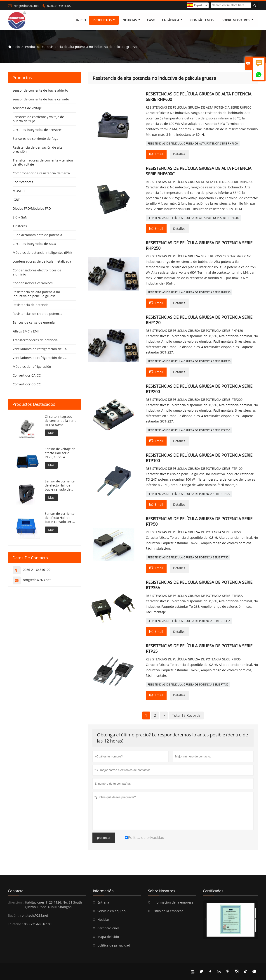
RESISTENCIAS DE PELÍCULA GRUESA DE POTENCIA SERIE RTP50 (188, 558)
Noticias (104, 920)
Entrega (103, 903)
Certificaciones (108, 928)
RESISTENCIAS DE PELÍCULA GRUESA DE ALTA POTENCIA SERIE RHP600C (194, 218)
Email (156, 154)
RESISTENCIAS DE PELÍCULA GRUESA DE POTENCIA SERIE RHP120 (189, 362)
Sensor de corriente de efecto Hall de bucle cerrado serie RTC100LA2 (60, 518)
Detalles (179, 154)
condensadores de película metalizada (42, 262)
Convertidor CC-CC (27, 384)
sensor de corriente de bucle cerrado (41, 99)
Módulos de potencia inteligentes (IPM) (42, 253)
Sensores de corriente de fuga (35, 139)
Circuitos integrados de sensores (38, 130)
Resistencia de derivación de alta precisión (38, 150)
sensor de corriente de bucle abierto (40, 91)
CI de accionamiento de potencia (37, 235)
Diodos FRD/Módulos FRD (32, 209)
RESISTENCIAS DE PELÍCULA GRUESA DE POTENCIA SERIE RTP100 (189, 494)
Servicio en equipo (111, 911)
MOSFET (19, 191)
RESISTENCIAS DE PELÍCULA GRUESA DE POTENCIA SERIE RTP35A (189, 621)
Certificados (213, 891)
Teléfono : (15, 924)
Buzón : (14, 916)
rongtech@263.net (26, 6)
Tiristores (20, 226)
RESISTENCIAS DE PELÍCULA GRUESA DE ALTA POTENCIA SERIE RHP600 (193, 144)
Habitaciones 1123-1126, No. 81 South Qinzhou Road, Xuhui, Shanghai (53, 905)
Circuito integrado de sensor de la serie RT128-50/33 (61, 421)
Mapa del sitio (108, 937)
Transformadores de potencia (35, 340)
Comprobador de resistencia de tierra (41, 173)
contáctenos (202, 20)
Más (51, 433)
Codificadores (23, 182)
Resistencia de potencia (31, 305)
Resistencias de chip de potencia (38, 314)
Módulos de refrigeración (32, 367)
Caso (151, 20)
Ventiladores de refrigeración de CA (40, 349)
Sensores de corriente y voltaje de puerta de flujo (38, 119)
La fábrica (172, 20)
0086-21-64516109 (59, 6)
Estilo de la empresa (168, 911)
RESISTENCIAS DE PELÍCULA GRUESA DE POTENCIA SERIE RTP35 (188, 685)
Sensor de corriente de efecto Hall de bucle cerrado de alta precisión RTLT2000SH (60, 485)
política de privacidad (114, 946)
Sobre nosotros (238, 20)
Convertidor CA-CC (27, 376)
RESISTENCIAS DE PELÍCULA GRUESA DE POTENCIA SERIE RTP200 (189, 431)
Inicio (81, 20)
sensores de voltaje (27, 108)
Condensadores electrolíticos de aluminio (37, 272)
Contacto (16, 891)
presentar (104, 838)
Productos (104, 20)
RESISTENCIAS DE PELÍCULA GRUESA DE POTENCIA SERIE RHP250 (189, 293)
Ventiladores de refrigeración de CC (40, 358)
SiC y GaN (20, 217)
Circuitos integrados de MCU (34, 244)
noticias (131, 20)
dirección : (16, 903)
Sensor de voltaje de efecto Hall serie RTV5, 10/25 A (60, 453)
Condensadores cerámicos (33, 283)
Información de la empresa (173, 903)
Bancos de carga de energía (34, 323)
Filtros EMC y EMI (26, 331)
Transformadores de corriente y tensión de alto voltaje (43, 163)
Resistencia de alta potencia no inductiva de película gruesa (36, 294)
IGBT (16, 200)
